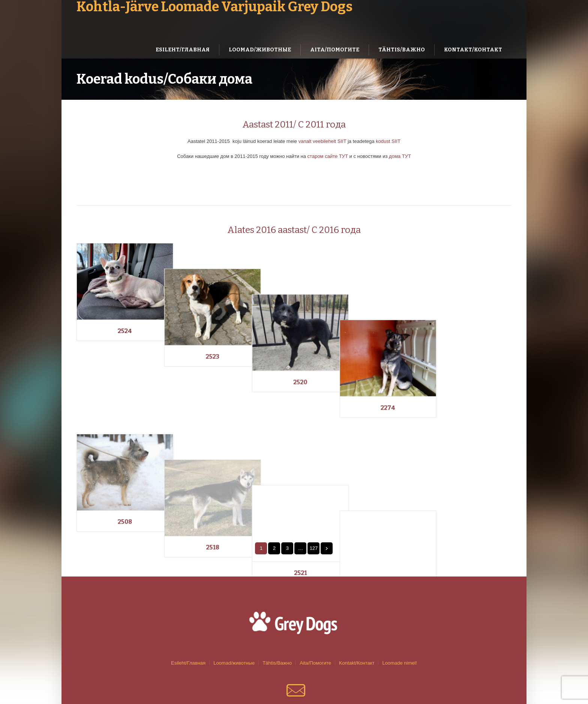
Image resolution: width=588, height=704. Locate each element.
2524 (125, 331)
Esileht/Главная (188, 612)
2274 (460, 331)
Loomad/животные (234, 612)
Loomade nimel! (400, 612)
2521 (348, 444)
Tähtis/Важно (277, 612)
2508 (125, 444)
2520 (349, 331)
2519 (460, 444)
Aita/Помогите (315, 612)
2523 (237, 331)
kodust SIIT (388, 141)
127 (314, 497)
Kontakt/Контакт (357, 612)
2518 (237, 444)
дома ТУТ (400, 156)
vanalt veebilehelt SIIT (322, 141)
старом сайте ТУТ (327, 156)
